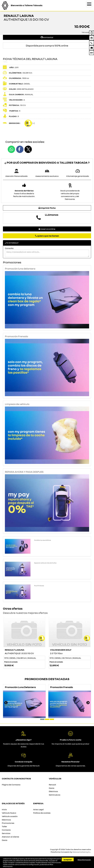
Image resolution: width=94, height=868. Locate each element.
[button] (42, 719)
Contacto (6, 830)
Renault (52, 785)
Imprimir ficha (47, 208)
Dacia (52, 788)
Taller (4, 826)
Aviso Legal (38, 809)
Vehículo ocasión (10, 816)
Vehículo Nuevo (9, 813)
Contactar (47, 37)
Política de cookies (42, 813)
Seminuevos (55, 795)
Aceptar (68, 859)
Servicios (6, 833)
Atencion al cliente (10, 837)
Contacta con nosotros (16, 778)
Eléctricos (53, 791)
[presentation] (6, 703)
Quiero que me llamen (47, 236)
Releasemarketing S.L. (82, 852)
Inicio (4, 809)
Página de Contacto (11, 785)
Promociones (8, 823)
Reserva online (47, 229)
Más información (84, 860)
